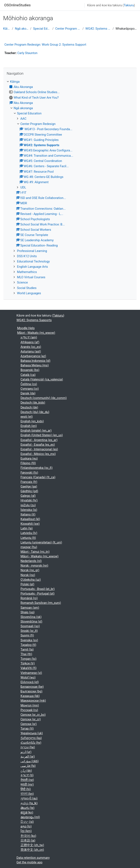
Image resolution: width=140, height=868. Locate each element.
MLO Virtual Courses (31, 277)
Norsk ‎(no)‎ (28, 575)
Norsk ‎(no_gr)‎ (30, 570)
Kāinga (7, 29)
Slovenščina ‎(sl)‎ (31, 622)
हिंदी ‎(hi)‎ (26, 789)
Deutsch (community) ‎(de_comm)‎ (44, 398)
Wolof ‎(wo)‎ (28, 677)
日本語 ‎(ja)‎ (28, 840)
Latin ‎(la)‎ (27, 528)
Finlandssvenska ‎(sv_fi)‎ (37, 468)
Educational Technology (33, 261)
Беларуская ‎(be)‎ (32, 687)
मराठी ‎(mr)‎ (27, 785)
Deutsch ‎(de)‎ (29, 407)
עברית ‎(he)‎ (28, 747)
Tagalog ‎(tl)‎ (28, 645)
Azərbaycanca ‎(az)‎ (33, 356)
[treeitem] (70, 187)
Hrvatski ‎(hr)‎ (29, 500)
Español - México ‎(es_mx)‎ (38, 454)
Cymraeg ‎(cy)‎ (30, 389)
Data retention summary (33, 858)
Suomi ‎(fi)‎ (27, 635)
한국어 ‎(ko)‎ (28, 836)
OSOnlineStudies (17, 5)
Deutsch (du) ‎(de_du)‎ (35, 412)
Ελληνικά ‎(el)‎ (30, 682)
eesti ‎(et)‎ (27, 417)
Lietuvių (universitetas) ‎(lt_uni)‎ (41, 542)
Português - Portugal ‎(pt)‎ (38, 594)
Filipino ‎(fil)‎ (28, 463)
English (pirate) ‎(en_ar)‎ (36, 431)
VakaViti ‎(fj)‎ (29, 668)
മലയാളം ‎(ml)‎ (30, 817)
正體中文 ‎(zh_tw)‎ (32, 845)
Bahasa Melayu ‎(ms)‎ (35, 365)
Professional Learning (32, 251)
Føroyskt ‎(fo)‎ (29, 473)
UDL (23, 187)
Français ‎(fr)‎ (29, 482)
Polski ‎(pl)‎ (27, 584)
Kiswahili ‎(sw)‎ (30, 524)
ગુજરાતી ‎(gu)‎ (29, 798)
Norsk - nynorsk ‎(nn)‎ (34, 566)
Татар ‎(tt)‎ (27, 729)
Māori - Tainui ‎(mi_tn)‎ (35, 552)
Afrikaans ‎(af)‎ (30, 342)
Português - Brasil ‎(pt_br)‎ (38, 589)
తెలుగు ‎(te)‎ (28, 808)
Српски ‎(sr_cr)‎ (31, 719)
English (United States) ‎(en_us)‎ (42, 435)
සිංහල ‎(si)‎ (27, 822)
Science (22, 282)
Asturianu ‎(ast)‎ (31, 351)
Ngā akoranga (22, 29)
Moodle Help (26, 328)
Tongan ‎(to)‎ (29, 659)
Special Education (42, 29)
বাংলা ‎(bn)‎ (27, 794)
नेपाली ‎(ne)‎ (27, 780)
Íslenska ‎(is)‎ (29, 510)
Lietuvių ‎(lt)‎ (28, 538)
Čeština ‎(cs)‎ (29, 384)
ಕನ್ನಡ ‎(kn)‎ (27, 812)
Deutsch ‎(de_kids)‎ (33, 403)
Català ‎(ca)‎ (28, 375)
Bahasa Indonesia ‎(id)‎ (35, 361)
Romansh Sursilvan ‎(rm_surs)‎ (41, 603)
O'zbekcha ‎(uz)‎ (31, 580)
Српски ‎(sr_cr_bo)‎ (33, 715)
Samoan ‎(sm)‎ (30, 608)
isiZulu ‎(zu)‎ (28, 505)
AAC (23, 119)
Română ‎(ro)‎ (29, 598)
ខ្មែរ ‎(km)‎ (26, 831)
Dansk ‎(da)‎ (28, 393)
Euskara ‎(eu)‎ (29, 459)
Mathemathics (27, 272)
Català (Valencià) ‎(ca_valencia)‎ (42, 379)
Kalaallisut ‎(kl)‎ (30, 519)
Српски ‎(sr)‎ (29, 724)
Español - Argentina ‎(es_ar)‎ (39, 440)
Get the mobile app (30, 862)
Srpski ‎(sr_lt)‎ (29, 631)
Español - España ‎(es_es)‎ (38, 445)
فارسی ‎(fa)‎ (28, 766)
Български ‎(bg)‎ (31, 691)
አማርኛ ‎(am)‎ (29, 337)
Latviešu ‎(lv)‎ (29, 533)
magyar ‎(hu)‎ (29, 547)
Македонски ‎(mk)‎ (33, 701)
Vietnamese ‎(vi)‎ (31, 673)
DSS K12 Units (27, 256)
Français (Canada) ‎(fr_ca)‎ (38, 477)
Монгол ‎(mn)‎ (30, 705)
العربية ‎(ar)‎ (28, 757)
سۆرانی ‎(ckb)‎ (30, 761)
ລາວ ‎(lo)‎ (26, 826)
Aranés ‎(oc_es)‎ (31, 347)
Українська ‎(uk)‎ (32, 733)
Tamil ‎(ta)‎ (27, 649)
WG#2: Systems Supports (98, 29)
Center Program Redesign (68, 29)
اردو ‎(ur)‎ (26, 752)
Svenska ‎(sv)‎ (29, 640)
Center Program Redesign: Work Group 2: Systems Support (45, 45)
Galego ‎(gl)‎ (28, 496)
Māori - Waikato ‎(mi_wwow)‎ (36, 333)
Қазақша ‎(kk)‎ (30, 696)
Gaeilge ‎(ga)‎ (29, 486)
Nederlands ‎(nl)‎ (31, 561)
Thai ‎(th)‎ (26, 654)
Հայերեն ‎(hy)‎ (31, 743)
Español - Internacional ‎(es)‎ (39, 449)
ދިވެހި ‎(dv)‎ (26, 771)
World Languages (29, 293)
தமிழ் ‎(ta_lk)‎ (29, 803)
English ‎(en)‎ (29, 426)
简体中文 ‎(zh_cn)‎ (32, 850)
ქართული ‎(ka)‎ (31, 738)
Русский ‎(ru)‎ (29, 710)
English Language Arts (32, 267)
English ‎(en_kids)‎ (32, 421)
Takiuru (129, 5)
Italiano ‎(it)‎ (28, 514)
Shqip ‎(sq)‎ (28, 612)
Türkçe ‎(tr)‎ (28, 663)
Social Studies (27, 288)
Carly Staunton (27, 53)
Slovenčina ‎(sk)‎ (31, 617)
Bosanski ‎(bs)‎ (30, 370)
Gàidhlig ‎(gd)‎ (29, 491)
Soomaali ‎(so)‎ (30, 626)
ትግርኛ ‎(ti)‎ (27, 775)
